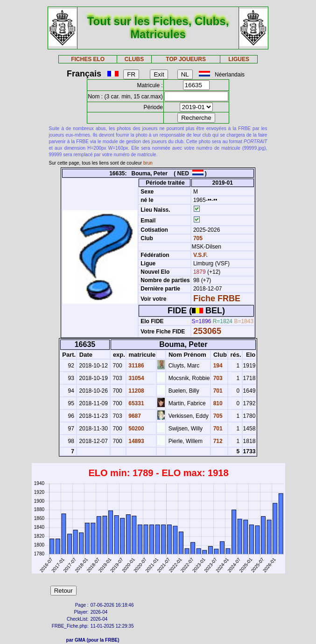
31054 (136, 378)
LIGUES (239, 59)
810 (217, 403)
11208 (136, 391)
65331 (136, 403)
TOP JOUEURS (186, 59)
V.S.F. (200, 255)
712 (217, 441)
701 (217, 391)
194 (217, 366)
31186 (136, 366)
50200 (136, 429)
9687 (134, 416)
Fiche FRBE (217, 298)
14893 (136, 441)
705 (197, 238)
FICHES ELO (88, 59)
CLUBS (134, 59)
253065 (207, 331)
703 (217, 378)
